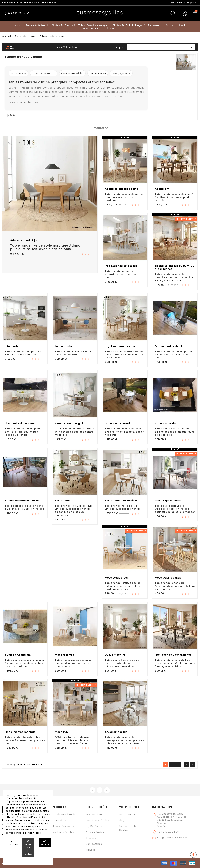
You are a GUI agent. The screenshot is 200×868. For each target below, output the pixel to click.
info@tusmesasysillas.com (174, 838)
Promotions (59, 820)
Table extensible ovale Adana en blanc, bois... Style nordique (25, 507)
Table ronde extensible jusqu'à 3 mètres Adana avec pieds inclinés (175, 197)
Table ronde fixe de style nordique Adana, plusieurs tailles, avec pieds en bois (46, 247)
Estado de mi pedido (65, 814)
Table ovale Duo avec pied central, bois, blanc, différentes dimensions (122, 663)
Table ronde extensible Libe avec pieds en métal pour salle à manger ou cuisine (175, 663)
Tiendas (90, 850)
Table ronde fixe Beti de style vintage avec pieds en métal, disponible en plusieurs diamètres (74, 510)
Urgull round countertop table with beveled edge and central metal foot (75, 432)
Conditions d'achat (97, 820)
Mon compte (127, 814)
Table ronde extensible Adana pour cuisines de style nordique (124, 197)
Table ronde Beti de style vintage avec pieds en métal (123, 507)
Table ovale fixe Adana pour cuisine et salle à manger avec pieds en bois (175, 432)
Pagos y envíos (95, 832)
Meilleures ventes (63, 832)
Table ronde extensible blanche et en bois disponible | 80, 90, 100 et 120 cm (175, 277)
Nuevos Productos (63, 826)
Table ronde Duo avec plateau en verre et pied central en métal (175, 355)
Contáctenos (94, 844)
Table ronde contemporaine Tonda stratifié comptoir (23, 353)
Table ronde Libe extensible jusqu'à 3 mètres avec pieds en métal (25, 740)
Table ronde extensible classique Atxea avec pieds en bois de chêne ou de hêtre (124, 740)
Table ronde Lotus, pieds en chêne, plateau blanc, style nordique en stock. (123, 586)
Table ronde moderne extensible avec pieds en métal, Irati (121, 274)
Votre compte (130, 807)
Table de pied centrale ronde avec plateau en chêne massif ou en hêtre (124, 355)
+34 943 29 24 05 (168, 832)
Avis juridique (94, 814)
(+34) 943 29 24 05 (17, 13)
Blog (122, 820)
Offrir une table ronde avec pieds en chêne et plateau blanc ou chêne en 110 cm (73, 740)
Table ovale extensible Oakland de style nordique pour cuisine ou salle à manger (175, 509)
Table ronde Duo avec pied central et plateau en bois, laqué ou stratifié (22, 432)
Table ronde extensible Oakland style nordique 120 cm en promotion (175, 586)
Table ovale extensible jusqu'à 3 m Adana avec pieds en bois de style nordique (24, 663)
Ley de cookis (94, 826)
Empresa (91, 838)
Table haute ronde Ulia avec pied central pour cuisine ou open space (73, 663)
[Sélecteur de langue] (190, 3)
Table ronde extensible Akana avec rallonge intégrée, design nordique (125, 432)
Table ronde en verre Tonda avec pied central (73, 353)
